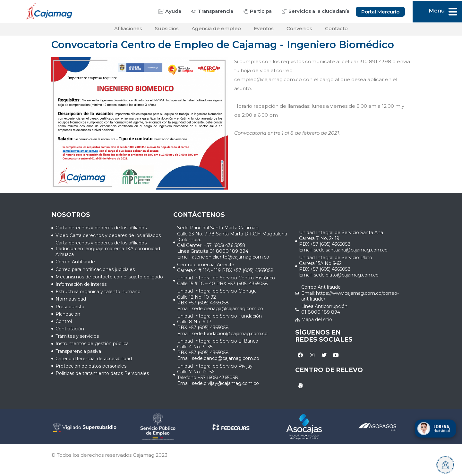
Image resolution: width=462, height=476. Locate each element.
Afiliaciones (128, 30)
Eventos (264, 30)
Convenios (299, 30)
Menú (437, 11)
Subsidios (167, 30)
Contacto (336, 30)
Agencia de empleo (216, 30)
